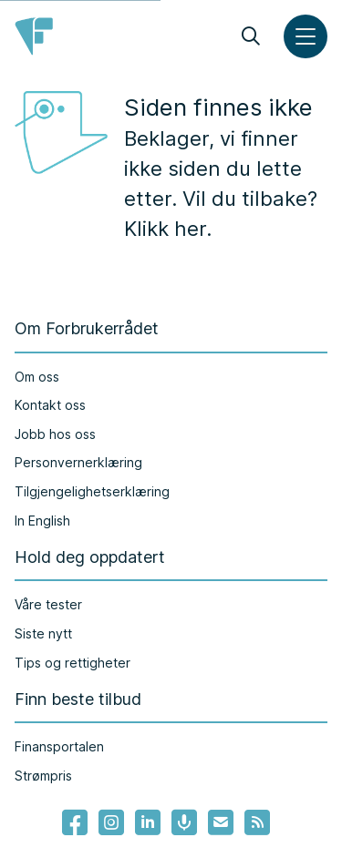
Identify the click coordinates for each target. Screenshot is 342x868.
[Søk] (251, 36)
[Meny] (306, 36)
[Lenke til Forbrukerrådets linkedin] (148, 822)
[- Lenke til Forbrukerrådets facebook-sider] (75, 822)
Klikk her (165, 229)
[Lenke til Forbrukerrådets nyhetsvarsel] (221, 822)
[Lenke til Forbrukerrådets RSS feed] (257, 822)
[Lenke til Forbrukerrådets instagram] (111, 822)
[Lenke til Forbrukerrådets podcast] (184, 822)
